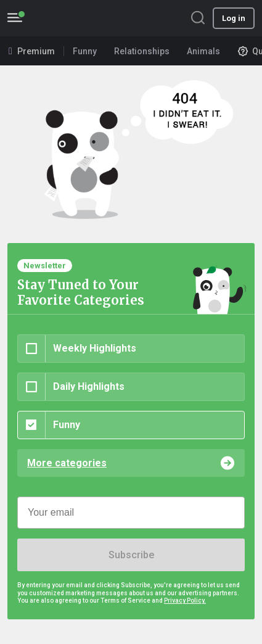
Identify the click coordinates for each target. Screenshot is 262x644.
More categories (67, 463)
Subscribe (131, 555)
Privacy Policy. (185, 601)
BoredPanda (73, 18)
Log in (234, 18)
